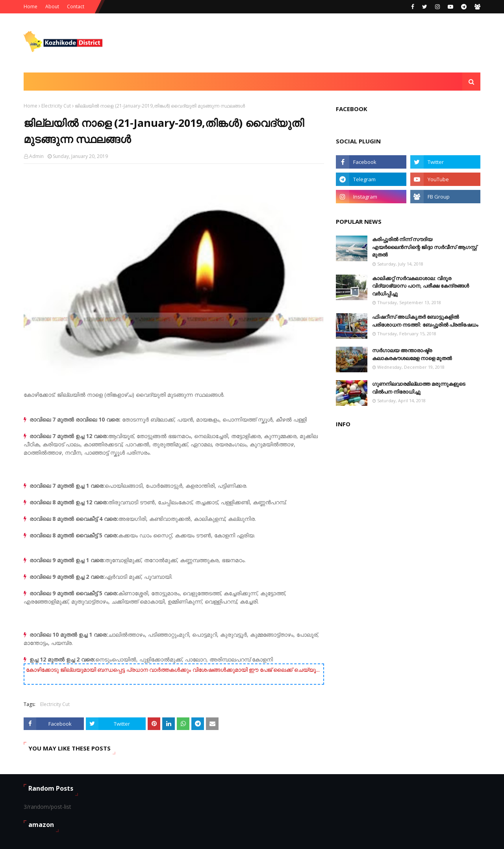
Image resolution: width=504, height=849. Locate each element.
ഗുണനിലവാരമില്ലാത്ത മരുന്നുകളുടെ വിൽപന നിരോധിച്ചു (419, 388)
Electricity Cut (56, 106)
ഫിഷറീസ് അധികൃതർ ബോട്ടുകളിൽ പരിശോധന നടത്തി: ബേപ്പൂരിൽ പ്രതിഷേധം (425, 321)
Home (31, 7)
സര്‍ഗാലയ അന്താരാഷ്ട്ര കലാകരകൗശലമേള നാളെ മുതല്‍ (412, 354)
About (52, 7)
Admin (36, 156)
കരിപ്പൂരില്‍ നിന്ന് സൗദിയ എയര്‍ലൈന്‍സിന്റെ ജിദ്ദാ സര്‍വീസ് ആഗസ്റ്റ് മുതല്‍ (424, 247)
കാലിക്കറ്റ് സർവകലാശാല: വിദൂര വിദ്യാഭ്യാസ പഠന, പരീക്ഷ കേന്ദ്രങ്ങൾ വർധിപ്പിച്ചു (421, 286)
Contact (76, 7)
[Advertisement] (337, 43)
